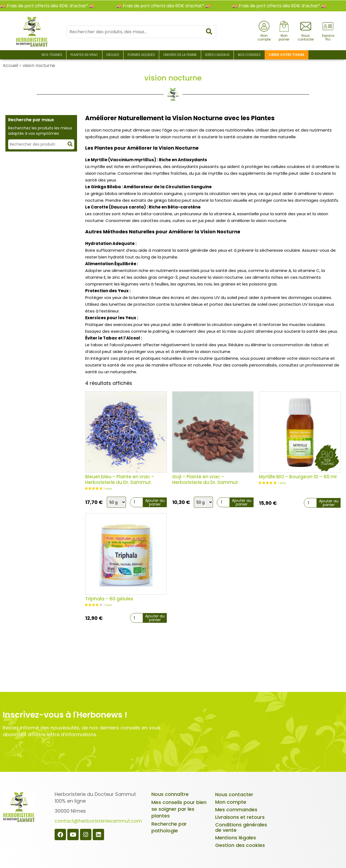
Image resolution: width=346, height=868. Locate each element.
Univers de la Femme (180, 55)
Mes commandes (236, 810)
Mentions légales (236, 838)
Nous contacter (234, 794)
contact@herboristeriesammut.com (98, 821)
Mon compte (231, 802)
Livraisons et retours (240, 817)
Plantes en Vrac (84, 55)
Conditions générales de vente (241, 827)
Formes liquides (141, 55)
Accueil (10, 65)
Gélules (113, 55)
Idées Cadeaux (217, 55)
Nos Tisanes (52, 55)
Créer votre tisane (287, 55)
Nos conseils (249, 55)
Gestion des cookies (240, 845)
